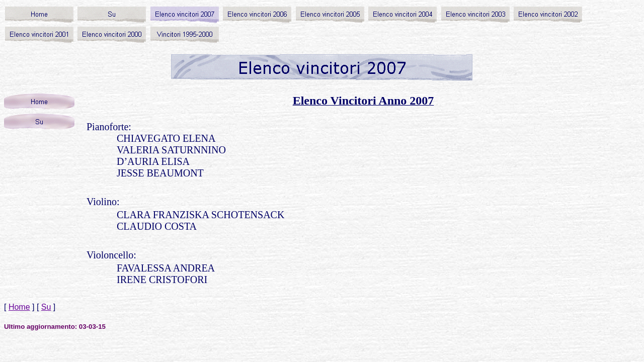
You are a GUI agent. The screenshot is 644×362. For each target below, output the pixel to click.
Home (19, 307)
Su (46, 307)
